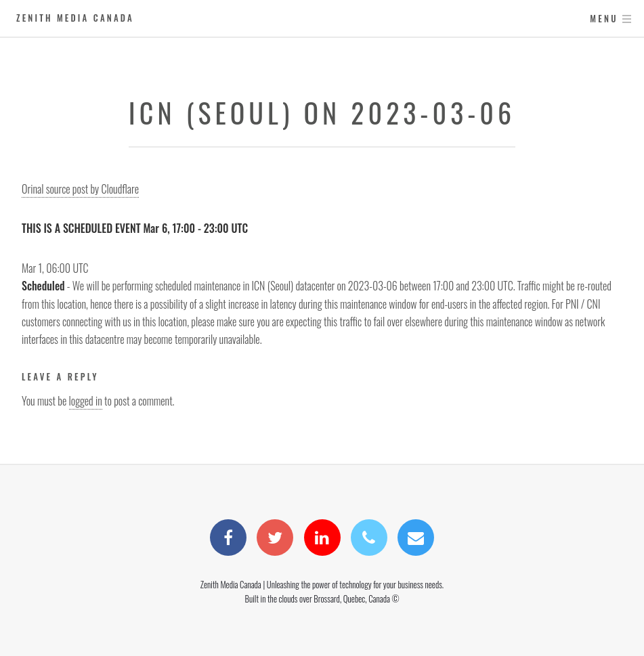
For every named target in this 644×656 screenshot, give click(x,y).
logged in (86, 401)
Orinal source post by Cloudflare (80, 189)
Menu (604, 19)
